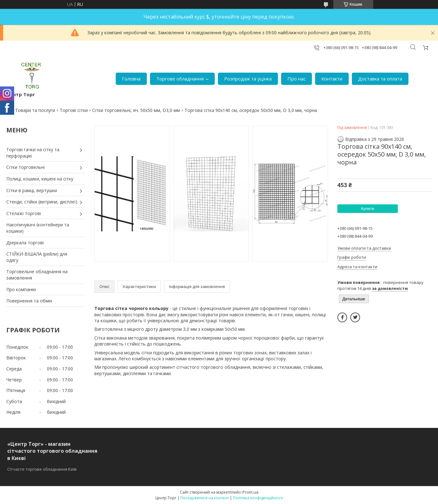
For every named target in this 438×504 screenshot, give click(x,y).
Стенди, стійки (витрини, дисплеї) (42, 202)
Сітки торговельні (25, 167)
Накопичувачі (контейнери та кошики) (38, 228)
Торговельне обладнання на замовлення (37, 275)
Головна (131, 79)
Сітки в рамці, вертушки (32, 190)
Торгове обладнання (180, 79)
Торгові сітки (74, 110)
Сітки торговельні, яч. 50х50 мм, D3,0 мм (136, 110)
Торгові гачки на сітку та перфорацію (33, 153)
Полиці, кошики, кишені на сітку (40, 179)
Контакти (332, 79)
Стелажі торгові (24, 213)
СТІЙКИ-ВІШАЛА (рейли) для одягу (37, 257)
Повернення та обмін (29, 301)
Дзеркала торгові (25, 243)
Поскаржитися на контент (205, 498)
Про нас (297, 79)
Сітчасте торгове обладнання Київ (42, 469)
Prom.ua (250, 492)
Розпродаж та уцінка (248, 79)
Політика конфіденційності (258, 498)
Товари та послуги (35, 110)
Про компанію (21, 289)
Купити (368, 209)
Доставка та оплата (380, 79)
